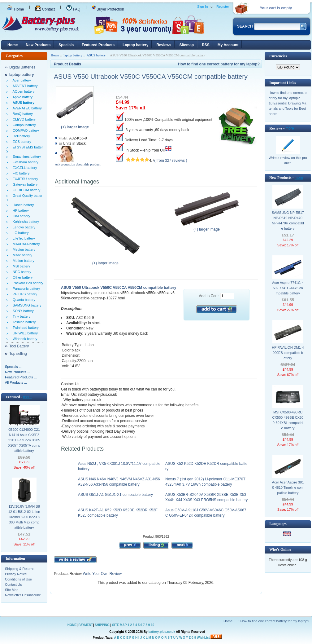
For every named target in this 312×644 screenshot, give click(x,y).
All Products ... (16, 382)
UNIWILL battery (24, 333)
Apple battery (22, 97)
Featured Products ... (21, 377)
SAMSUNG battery (26, 305)
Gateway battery (24, 184)
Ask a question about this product (78, 164)
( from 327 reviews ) (171, 161)
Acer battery (21, 80)
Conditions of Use (18, 579)
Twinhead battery (25, 328)
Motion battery (23, 261)
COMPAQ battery (25, 130)
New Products (38, 45)
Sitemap (186, 45)
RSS (206, 45)
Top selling (18, 354)
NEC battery (21, 272)
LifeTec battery (23, 238)
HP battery (20, 210)
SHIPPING (102, 625)
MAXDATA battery (25, 244)
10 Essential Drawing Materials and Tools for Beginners (288, 108)
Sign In (202, 7)
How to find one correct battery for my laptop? (219, 64)
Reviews (164, 45)
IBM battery (20, 216)
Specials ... (13, 367)
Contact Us (13, 584)
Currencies (278, 56)
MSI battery (20, 266)
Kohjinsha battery (25, 222)
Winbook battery (24, 339)
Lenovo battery (23, 227)
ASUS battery (96, 55)
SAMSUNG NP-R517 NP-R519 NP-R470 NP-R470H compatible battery (288, 221)
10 (152, 625)
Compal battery (23, 125)
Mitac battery (22, 255)
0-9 (194, 638)
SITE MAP (119, 625)
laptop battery (73, 55)
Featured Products (98, 45)
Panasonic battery (25, 289)
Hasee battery (22, 205)
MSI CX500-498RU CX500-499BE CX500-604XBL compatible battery (288, 420)
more (27, 397)
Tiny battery (21, 316)
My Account (228, 45)
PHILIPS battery (24, 294)
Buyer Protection (108, 9)
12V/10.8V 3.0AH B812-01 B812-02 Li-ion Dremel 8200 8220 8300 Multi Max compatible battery (24, 517)
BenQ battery (22, 114)
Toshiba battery (23, 322)
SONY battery (22, 311)
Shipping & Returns (20, 569)
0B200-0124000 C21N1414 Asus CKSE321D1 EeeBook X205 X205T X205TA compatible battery (24, 440)
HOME (72, 625)
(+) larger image (105, 261)
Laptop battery (135, 45)
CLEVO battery (23, 119)
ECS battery (21, 142)
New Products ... (17, 372)
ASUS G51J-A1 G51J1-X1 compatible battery (115, 495)
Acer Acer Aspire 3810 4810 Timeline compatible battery (288, 487)
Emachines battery (26, 157)
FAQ (73, 9)
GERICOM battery (26, 190)
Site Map (12, 590)
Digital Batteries (22, 67)
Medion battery (23, 249)
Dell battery (20, 136)
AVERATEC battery (26, 108)
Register (223, 7)
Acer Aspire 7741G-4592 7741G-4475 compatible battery (288, 288)
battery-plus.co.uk (162, 632)
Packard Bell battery (27, 283)
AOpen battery (23, 91)
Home (15, 9)
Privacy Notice (16, 574)
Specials (66, 45)
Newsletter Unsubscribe (23, 595)
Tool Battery (19, 346)
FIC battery (20, 173)
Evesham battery (25, 162)
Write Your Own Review (102, 574)
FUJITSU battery (24, 179)
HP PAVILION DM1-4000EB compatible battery (288, 353)
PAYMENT (86, 625)
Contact (45, 9)
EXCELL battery (24, 168)
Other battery (22, 277)
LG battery (20, 233)
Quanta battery (23, 300)
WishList (203, 638)
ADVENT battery (24, 86)
